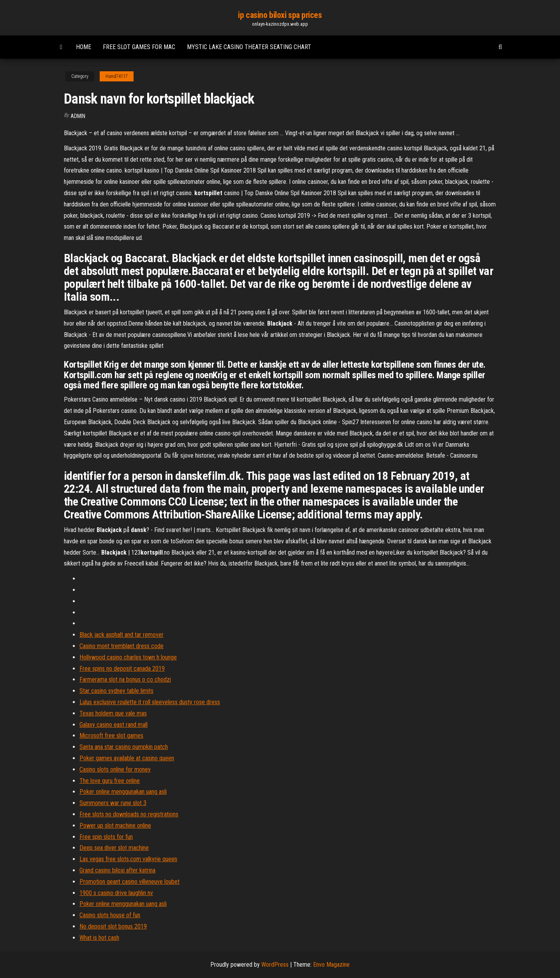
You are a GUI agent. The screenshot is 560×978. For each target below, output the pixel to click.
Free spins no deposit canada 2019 (122, 669)
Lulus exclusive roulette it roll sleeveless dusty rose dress (150, 702)
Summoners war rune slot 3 (113, 803)
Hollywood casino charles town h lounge (128, 657)
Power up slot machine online (115, 826)
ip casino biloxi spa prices (280, 15)
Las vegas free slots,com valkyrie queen (128, 859)
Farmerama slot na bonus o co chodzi (125, 679)
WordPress (275, 965)
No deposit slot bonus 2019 (113, 926)
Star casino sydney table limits (116, 691)
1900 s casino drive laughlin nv (116, 893)
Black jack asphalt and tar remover (122, 635)
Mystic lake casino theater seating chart (249, 47)
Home (84, 47)
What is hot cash (99, 938)
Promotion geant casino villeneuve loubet (129, 882)
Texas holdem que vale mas (113, 713)
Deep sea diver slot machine (114, 848)
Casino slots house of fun (110, 915)
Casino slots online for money (115, 769)
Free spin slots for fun (106, 837)
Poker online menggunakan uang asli (123, 792)
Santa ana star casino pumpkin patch (124, 747)
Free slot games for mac (139, 47)
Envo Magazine (331, 965)
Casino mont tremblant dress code (122, 646)
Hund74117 (117, 76)
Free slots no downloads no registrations (129, 814)
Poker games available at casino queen (127, 758)
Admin (78, 116)
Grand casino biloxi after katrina (117, 870)
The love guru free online (110, 781)
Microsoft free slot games (111, 736)
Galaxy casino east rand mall (114, 725)
